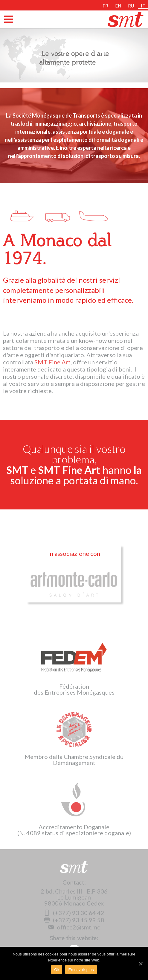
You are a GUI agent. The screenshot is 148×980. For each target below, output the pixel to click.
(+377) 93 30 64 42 (74, 913)
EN (118, 6)
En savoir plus (81, 970)
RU (131, 6)
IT (143, 6)
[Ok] (141, 964)
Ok (57, 970)
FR (105, 6)
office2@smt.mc (74, 927)
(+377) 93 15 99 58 (74, 920)
